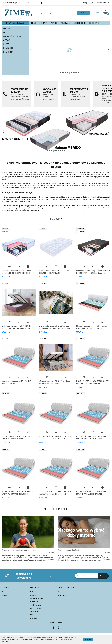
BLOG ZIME (94, 23)
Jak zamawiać (34, 612)
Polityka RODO (35, 602)
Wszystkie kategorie (15, 23)
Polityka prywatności (37, 598)
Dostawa (33, 592)
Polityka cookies (35, 605)
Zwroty (60, 592)
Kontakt (4, 595)
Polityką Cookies (32, 638)
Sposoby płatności (36, 608)
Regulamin (33, 595)
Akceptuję (88, 640)
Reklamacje (62, 595)
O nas (4, 592)
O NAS (33, 23)
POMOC (54, 23)
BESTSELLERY (80, 23)
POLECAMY (65, 23)
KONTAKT (43, 23)
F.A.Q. (32, 615)
